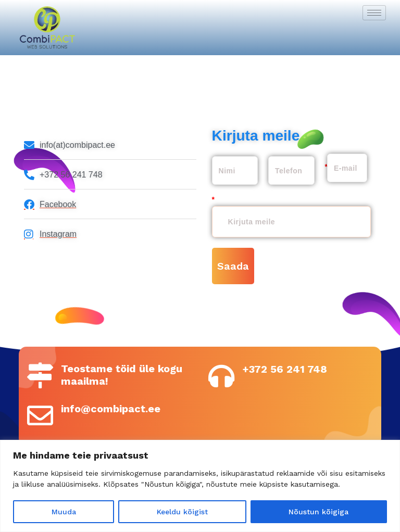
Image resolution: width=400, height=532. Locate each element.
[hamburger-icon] (374, 13)
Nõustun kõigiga (318, 512)
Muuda (64, 512)
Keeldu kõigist (182, 512)
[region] (200, 486)
